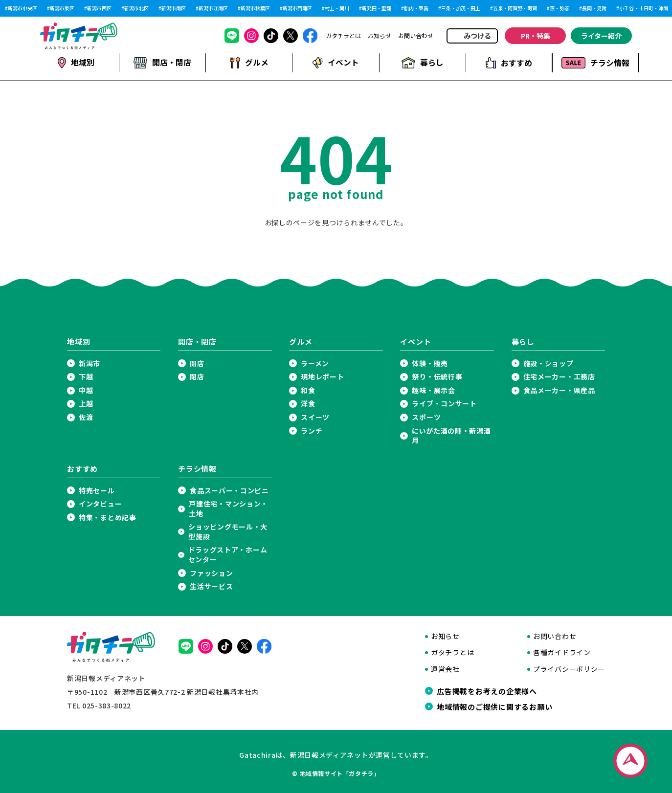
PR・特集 (536, 36)
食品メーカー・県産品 (559, 390)
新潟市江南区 (213, 8)
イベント (335, 63)
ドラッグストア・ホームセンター (228, 555)
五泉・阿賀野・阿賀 (515, 8)
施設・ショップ (549, 363)
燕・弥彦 (560, 8)
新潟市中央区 (22, 8)
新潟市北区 (136, 8)
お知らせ (380, 36)
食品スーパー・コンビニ (229, 490)
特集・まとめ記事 (108, 517)
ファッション (211, 573)
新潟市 (90, 363)
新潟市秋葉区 (255, 8)
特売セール (97, 490)
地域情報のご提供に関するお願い (494, 706)
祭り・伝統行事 (437, 377)
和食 (308, 390)
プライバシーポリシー (569, 669)
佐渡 (86, 417)
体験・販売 (430, 363)
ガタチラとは (343, 36)
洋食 (308, 404)
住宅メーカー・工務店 (559, 377)
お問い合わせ (416, 36)
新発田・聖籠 (377, 8)
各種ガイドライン (562, 652)
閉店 (197, 377)
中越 (86, 390)
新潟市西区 (99, 8)
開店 (197, 363)
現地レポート (322, 377)
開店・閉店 (162, 63)
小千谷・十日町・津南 (644, 8)
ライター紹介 (601, 36)
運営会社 (445, 669)
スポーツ (426, 417)
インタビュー (100, 504)
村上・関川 (337, 8)
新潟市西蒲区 (297, 8)
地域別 (76, 63)
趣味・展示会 (433, 390)
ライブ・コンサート (444, 404)
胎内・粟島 (416, 8)
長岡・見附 (594, 8)
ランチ (312, 430)
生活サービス (211, 586)
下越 (86, 377)
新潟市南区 (174, 8)
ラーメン (315, 363)
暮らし (422, 63)
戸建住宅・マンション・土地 (228, 509)
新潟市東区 (62, 8)
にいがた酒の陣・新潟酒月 (451, 435)
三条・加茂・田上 (461, 8)
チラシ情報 (595, 63)
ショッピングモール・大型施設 (228, 532)
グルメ (249, 63)
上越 (86, 404)
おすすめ (509, 63)
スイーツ (315, 417)
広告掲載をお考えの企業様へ (487, 691)
